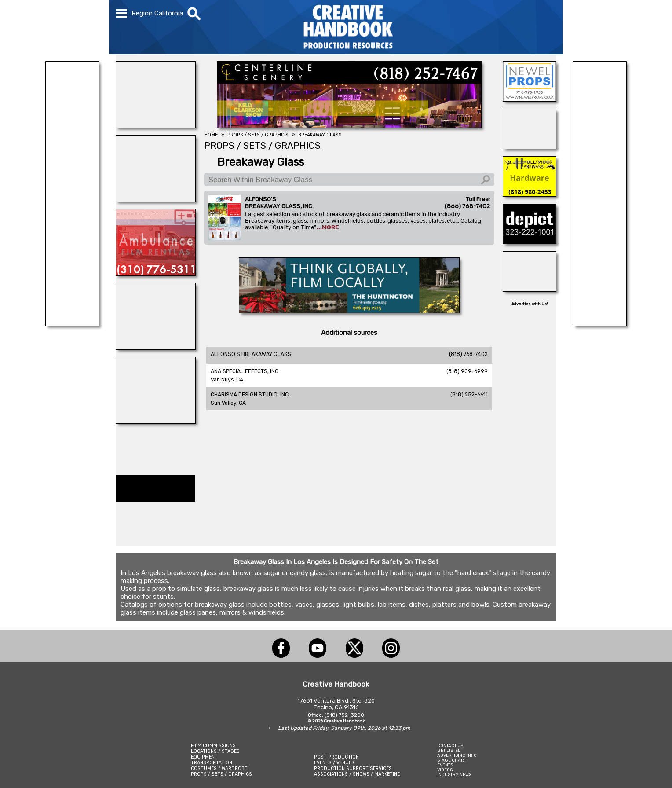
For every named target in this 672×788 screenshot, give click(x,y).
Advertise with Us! (530, 304)
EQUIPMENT (204, 757)
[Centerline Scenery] (349, 125)
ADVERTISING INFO (457, 755)
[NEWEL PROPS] (530, 99)
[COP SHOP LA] (530, 147)
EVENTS (445, 765)
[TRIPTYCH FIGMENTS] (156, 199)
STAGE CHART (452, 760)
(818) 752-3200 (344, 715)
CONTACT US (450, 746)
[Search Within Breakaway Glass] (349, 180)
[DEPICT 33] (530, 242)
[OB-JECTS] (530, 289)
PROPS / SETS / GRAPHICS (221, 774)
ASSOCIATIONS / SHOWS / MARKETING (357, 774)
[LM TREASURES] (600, 323)
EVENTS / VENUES (334, 763)
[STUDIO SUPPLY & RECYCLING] (72, 323)
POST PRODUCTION (336, 757)
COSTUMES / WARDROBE (219, 768)
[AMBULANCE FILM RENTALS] (156, 273)
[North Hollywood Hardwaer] (530, 194)
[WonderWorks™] (156, 125)
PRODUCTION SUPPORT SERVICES (353, 768)
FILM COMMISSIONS (213, 746)
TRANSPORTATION (212, 763)
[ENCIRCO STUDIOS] (156, 421)
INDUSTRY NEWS (454, 775)
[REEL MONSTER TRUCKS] (156, 347)
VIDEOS (445, 770)
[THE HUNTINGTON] (349, 311)
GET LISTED (449, 750)
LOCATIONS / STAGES (215, 751)
